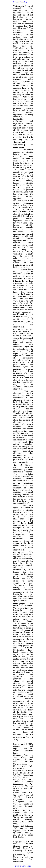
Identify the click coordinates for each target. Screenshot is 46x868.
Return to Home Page (20, 2)
